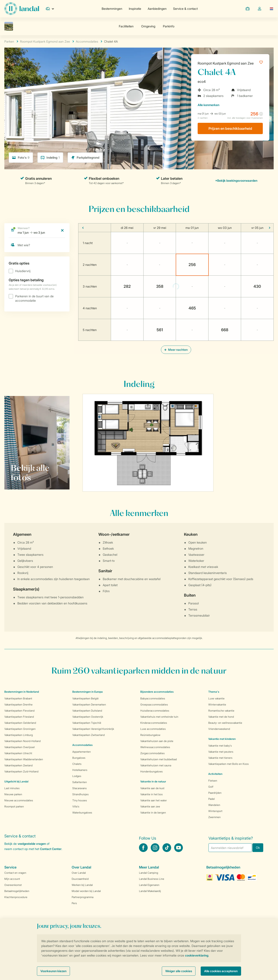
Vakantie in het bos (151, 794)
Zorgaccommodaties (152, 753)
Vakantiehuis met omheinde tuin (159, 717)
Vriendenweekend (219, 729)
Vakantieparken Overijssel (20, 747)
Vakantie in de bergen (153, 813)
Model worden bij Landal (86, 891)
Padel (212, 799)
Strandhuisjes (80, 794)
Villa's (76, 806)
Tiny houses (80, 800)
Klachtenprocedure (16, 897)
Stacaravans (79, 788)
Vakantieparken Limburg (19, 735)
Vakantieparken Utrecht (18, 753)
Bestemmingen (112, 9)
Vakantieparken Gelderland (20, 723)
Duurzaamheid (80, 879)
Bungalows (79, 758)
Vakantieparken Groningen (20, 729)
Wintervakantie (217, 705)
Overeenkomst (13, 885)
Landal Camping (149, 873)
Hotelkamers (80, 770)
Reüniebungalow (150, 735)
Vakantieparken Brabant (18, 698)
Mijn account (12, 879)
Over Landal (79, 873)
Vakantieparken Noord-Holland (22, 741)
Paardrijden (215, 793)
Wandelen (214, 805)
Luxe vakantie (216, 698)
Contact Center (51, 849)
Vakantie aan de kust (152, 788)
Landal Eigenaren (149, 885)
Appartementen (82, 752)
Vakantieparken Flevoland (19, 711)
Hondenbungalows (151, 771)
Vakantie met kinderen (222, 739)
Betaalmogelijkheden (17, 891)
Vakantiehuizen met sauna (156, 765)
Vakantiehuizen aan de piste (157, 741)
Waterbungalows (82, 813)
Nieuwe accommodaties (19, 800)
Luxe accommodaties (153, 729)
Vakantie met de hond (221, 717)
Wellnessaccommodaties (155, 747)
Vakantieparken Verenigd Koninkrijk (93, 729)
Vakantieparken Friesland (19, 717)
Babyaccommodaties (153, 698)
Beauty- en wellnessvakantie (225, 723)
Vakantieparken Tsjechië (87, 723)
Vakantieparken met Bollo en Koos (228, 764)
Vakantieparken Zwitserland (89, 735)
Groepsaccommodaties (154, 705)
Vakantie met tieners (220, 758)
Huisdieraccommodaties (155, 711)
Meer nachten (176, 350)
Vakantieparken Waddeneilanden (24, 759)
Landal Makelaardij (150, 891)
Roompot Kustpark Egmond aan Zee (226, 63)
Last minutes (12, 788)
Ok (258, 848)
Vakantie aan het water (154, 800)
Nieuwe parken (13, 794)
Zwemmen (214, 817)
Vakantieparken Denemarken (89, 705)
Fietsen (213, 781)
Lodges (77, 776)
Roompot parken (14, 806)
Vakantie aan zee (150, 806)
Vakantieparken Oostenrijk (88, 717)
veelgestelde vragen (32, 844)
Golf (211, 787)
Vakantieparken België (85, 698)
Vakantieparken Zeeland (18, 765)
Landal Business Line (152, 879)
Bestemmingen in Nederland (22, 692)
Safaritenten (80, 782)
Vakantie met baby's (220, 746)
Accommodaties (82, 745)
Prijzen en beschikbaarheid (230, 128)
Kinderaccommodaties (154, 723)
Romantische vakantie (221, 711)
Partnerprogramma (83, 897)
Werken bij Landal (82, 885)
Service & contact (185, 9)
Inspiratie (135, 9)
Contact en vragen (15, 873)
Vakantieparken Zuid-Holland (21, 771)
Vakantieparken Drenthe (18, 705)
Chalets (77, 764)
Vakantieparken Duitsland (87, 711)
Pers (74, 903)
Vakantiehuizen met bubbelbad (159, 759)
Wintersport (215, 811)
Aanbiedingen (157, 9)
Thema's (214, 692)
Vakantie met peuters (221, 752)
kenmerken (208, 105)
